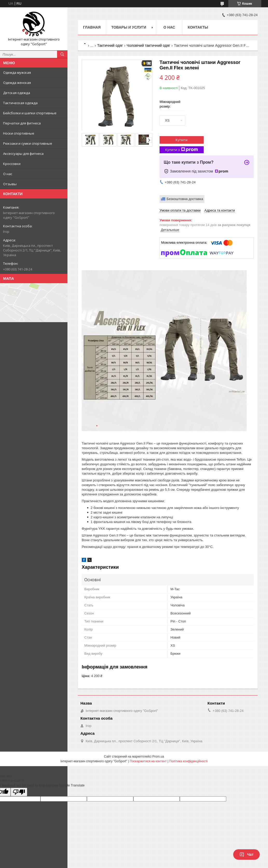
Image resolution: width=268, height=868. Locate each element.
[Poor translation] (19, 792)
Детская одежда (17, 93)
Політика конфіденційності (188, 761)
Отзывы (10, 184)
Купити (182, 140)
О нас (8, 174)
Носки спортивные (19, 133)
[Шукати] (62, 54)
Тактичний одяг (110, 45)
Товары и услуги (129, 27)
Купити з (182, 150)
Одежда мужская (17, 72)
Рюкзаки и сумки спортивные (28, 143)
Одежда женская (17, 83)
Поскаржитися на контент (148, 761)
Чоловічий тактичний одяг (148, 45)
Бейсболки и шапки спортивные (30, 113)
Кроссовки (12, 164)
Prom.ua (158, 757)
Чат (246, 854)
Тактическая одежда (20, 103)
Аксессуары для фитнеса (23, 154)
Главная (92, 27)
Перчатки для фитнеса (22, 123)
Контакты (198, 27)
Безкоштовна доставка (185, 199)
